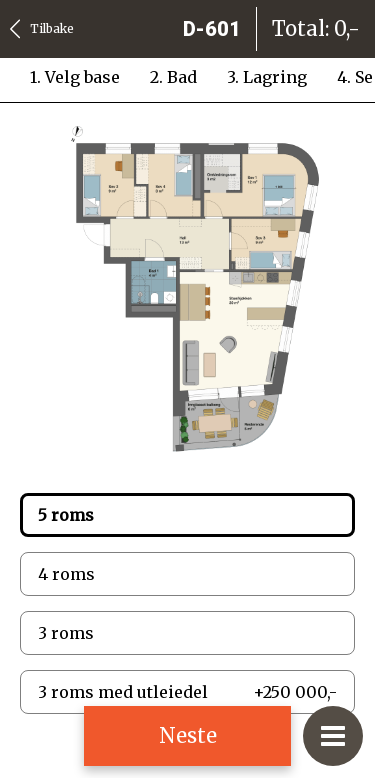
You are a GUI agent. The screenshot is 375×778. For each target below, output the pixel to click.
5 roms (66, 515)
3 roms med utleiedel (187, 692)
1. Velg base (75, 77)
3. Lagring (267, 77)
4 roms (66, 574)
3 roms (66, 633)
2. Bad (173, 77)
